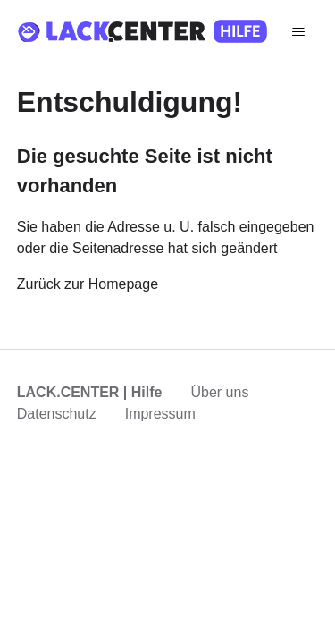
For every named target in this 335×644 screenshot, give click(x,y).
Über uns (219, 392)
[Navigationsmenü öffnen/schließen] (299, 32)
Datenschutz (57, 414)
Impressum (160, 414)
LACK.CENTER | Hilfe (90, 392)
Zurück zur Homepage (88, 284)
